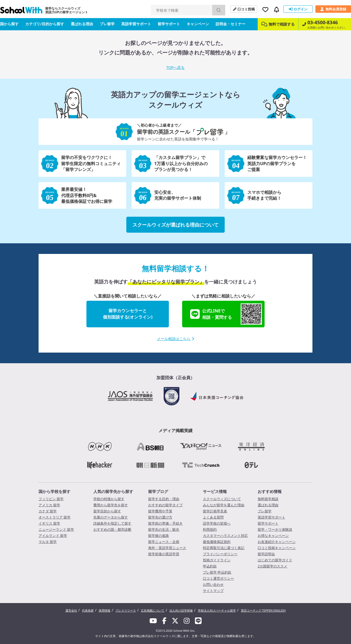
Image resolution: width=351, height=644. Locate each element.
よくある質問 (213, 517)
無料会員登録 (333, 9)
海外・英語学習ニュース (167, 548)
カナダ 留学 (48, 511)
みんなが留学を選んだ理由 (224, 505)
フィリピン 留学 (51, 499)
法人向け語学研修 (181, 610)
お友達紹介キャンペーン (277, 542)
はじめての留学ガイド (275, 560)
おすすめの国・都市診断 (112, 529)
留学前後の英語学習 (164, 554)
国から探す (9, 24)
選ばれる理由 (82, 24)
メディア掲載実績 (175, 430)
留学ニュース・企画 (164, 542)
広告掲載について (153, 610)
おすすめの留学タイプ (165, 505)
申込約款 (210, 566)
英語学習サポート (136, 24)
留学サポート (169, 24)
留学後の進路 (158, 536)
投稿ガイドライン (217, 560)
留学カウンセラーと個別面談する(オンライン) (128, 314)
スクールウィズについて (222, 499)
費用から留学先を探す (111, 505)
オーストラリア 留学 (55, 517)
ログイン (298, 9)
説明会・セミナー (231, 24)
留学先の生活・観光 (164, 529)
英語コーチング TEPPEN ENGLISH (263, 610)
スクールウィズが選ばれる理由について (175, 225)
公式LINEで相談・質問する (226, 314)
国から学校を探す (55, 491)
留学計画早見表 (215, 511)
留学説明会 (266, 554)
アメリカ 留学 (49, 505)
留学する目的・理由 (164, 499)
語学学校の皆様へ (217, 523)
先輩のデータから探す (111, 517)
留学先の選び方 (160, 517)
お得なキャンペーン (273, 536)
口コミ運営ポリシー (218, 578)
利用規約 (210, 529)
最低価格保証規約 (217, 542)
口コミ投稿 (244, 9)
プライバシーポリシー (220, 554)
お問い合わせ (213, 584)
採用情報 (105, 610)
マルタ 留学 (48, 542)
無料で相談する (278, 24)
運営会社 (71, 610)
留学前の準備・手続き (165, 523)
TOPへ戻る (176, 67)
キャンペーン (198, 24)
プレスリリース (126, 610)
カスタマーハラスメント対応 (225, 536)
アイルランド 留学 (53, 536)
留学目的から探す (107, 511)
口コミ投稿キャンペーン (277, 548)
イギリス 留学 (49, 523)
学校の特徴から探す (109, 499)
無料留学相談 (268, 499)
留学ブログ (158, 491)
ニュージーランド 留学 (56, 529)
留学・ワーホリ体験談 (275, 529)
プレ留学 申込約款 (217, 572)
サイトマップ (213, 591)
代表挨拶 (88, 610)
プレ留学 (107, 24)
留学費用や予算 (160, 511)
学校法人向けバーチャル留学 (217, 610)
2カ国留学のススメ (272, 566)
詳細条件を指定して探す (112, 523)
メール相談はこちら (175, 339)
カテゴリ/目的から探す (45, 24)
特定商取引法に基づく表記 (224, 548)
